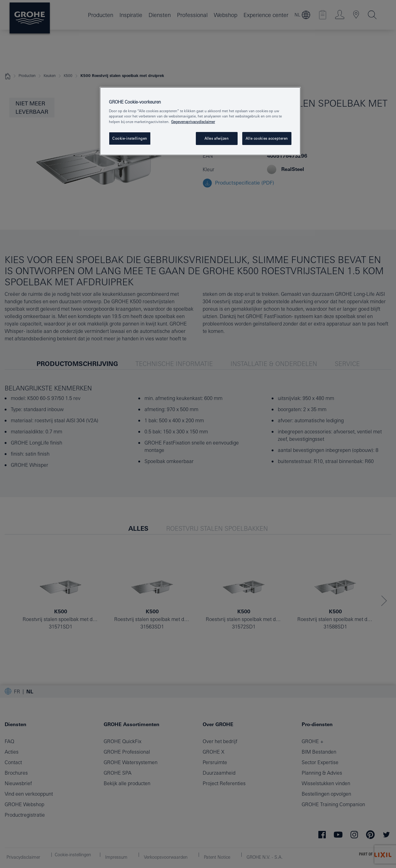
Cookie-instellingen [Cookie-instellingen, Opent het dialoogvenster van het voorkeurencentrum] (130, 138)
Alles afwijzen (217, 138)
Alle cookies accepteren (267, 138)
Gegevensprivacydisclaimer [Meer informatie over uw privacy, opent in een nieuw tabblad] (193, 122)
